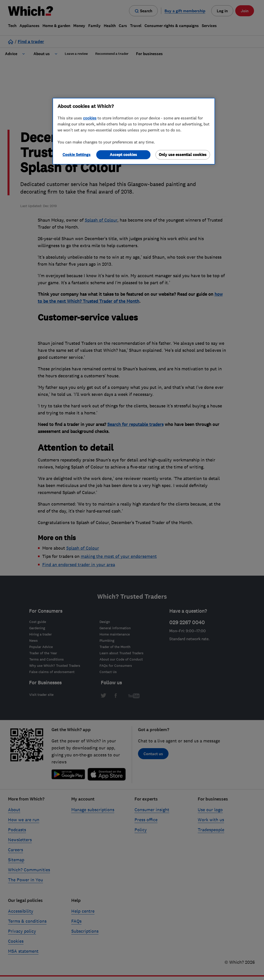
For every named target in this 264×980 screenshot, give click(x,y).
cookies (90, 118)
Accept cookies (123, 155)
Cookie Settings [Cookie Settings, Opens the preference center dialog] (76, 155)
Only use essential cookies (183, 155)
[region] (134, 131)
